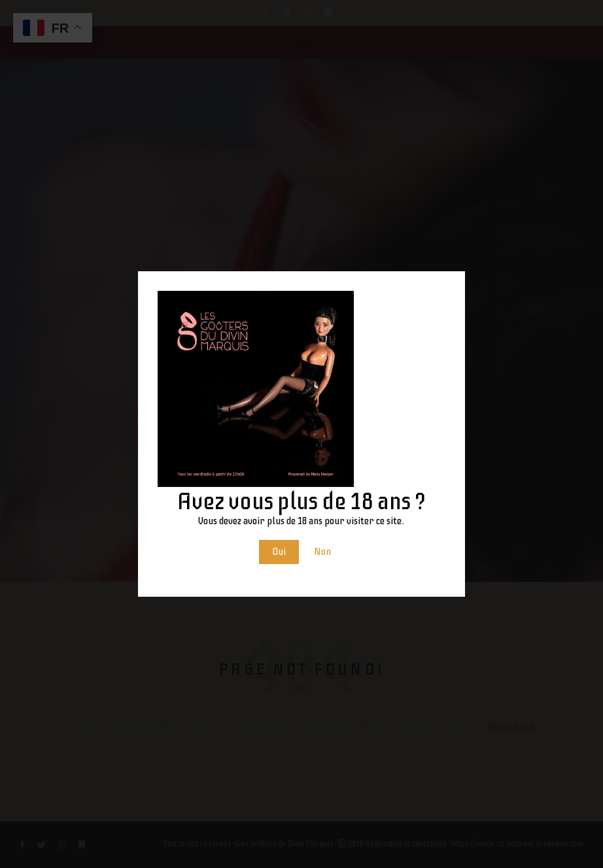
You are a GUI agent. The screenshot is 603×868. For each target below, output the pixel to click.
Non (322, 552)
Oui (279, 552)
